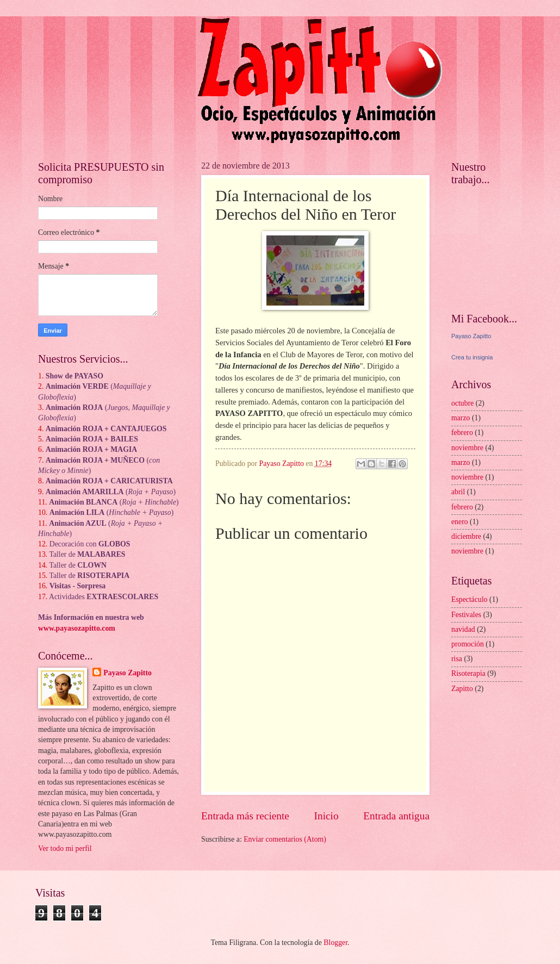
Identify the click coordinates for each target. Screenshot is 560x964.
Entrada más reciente (245, 816)
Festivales (466, 615)
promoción (468, 644)
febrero (462, 433)
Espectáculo (469, 599)
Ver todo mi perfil (65, 848)
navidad (463, 629)
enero (460, 522)
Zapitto (462, 689)
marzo (461, 418)
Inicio (326, 816)
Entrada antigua (396, 816)
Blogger (335, 943)
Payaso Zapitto (127, 673)
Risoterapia (468, 673)
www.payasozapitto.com (77, 628)
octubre (462, 403)
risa (457, 659)
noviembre (467, 448)
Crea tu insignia (472, 357)
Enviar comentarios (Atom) (285, 839)
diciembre (466, 536)
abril (458, 492)
